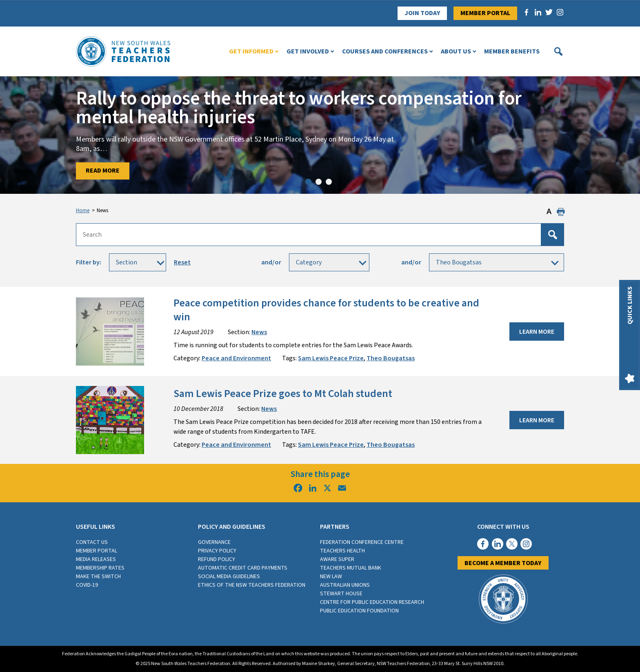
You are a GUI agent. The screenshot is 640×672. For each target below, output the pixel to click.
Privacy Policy (217, 551)
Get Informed (251, 51)
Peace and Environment (236, 358)
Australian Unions (345, 585)
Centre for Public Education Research (372, 602)
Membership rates (100, 568)
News (259, 332)
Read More (103, 171)
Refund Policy (217, 559)
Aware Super (337, 559)
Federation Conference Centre (362, 542)
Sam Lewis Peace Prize (331, 358)
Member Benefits (512, 51)
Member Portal (485, 13)
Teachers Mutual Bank (351, 568)
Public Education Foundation (359, 611)
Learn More (537, 332)
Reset (182, 262)
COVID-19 (87, 585)
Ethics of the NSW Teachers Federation (252, 585)
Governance (214, 542)
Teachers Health (342, 551)
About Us (456, 51)
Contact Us (92, 542)
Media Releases (96, 559)
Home (83, 211)
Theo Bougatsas (391, 358)
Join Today (422, 13)
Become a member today (503, 563)
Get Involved (308, 51)
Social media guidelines (229, 577)
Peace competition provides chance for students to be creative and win (326, 310)
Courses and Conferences (385, 51)
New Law (331, 577)
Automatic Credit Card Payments (243, 568)
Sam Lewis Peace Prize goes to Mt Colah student (283, 394)
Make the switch (98, 577)
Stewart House (341, 594)
